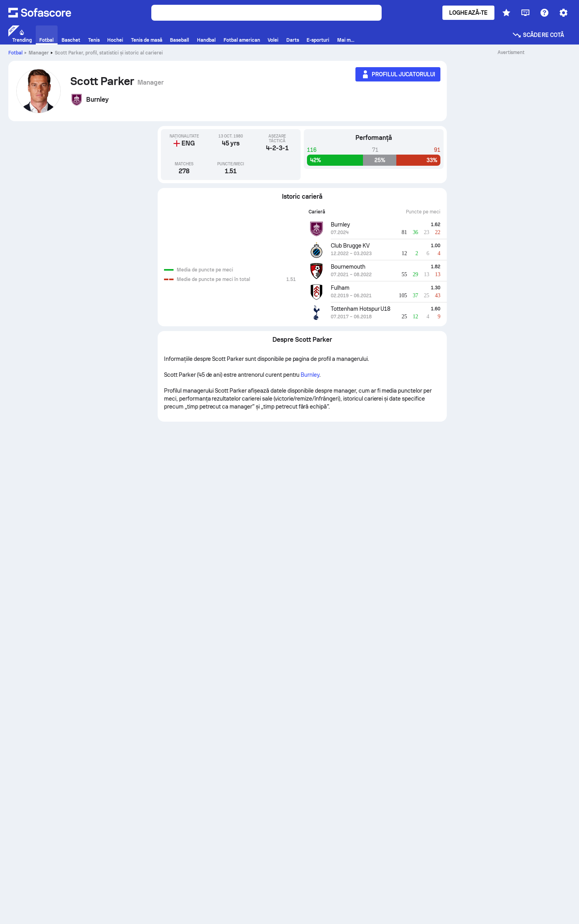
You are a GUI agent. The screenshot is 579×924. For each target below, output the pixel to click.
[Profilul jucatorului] (398, 74)
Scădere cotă (538, 35)
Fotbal (15, 53)
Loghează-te (468, 13)
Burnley (310, 375)
